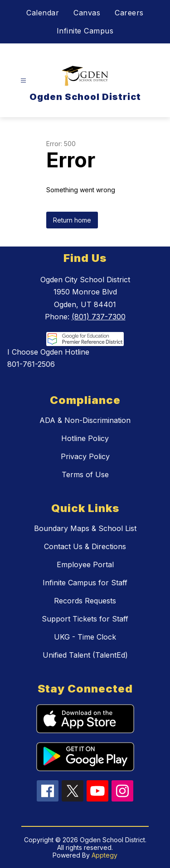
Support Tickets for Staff (85, 619)
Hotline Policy (85, 438)
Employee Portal (85, 564)
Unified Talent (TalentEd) (85, 655)
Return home (72, 220)
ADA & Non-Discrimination (85, 420)
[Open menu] (23, 81)
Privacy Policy (85, 456)
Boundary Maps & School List (85, 528)
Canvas (87, 13)
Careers (129, 13)
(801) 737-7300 (99, 317)
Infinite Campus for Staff (85, 583)
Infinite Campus (85, 31)
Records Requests (85, 601)
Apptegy (104, 855)
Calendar (43, 13)
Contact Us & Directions (85, 546)
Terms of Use (85, 474)
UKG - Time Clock (85, 637)
